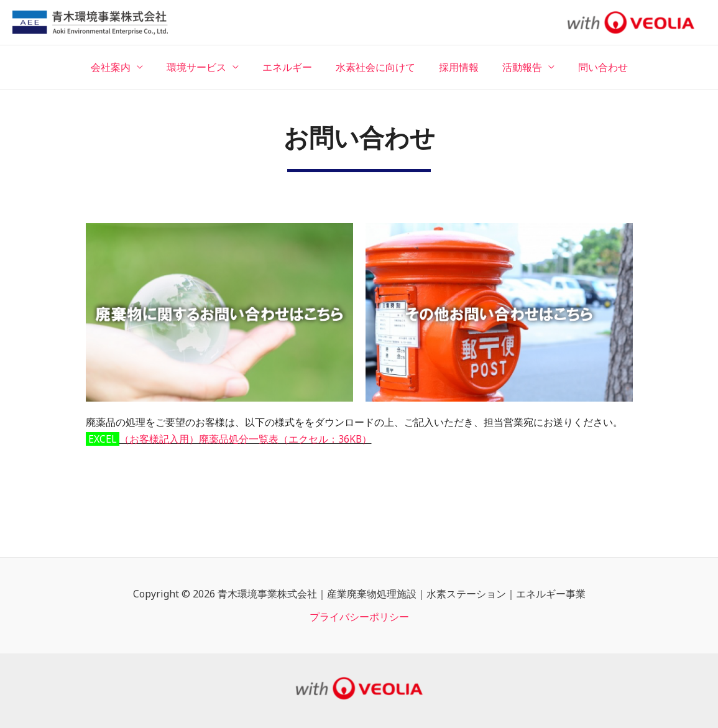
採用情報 (455, 67)
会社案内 (122, 67)
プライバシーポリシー (359, 617)
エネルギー (291, 67)
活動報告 (515, 67)
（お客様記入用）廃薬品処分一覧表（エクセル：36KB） (246, 439)
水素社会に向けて (375, 67)
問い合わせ (592, 67)
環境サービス (204, 67)
